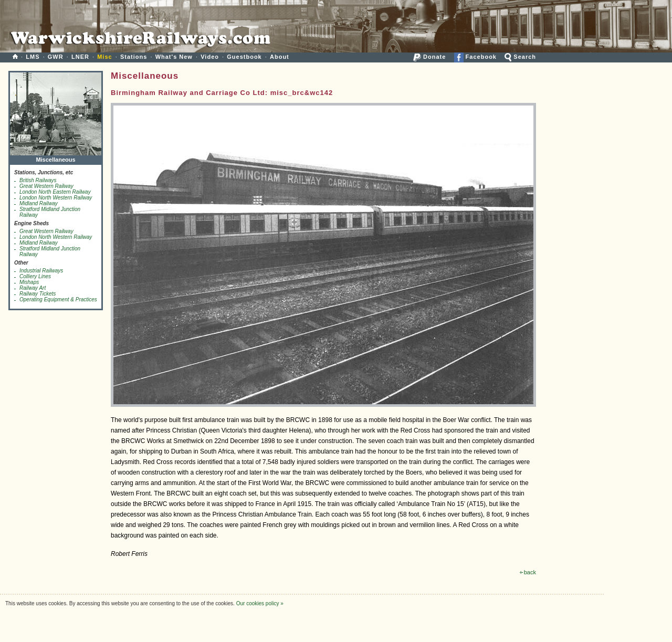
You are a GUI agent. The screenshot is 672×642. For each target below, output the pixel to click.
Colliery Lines (35, 276)
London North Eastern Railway (55, 192)
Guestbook (244, 57)
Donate (429, 57)
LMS (33, 57)
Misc (104, 57)
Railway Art (33, 288)
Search (520, 57)
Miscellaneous (56, 157)
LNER (80, 57)
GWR (56, 57)
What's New (174, 57)
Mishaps (29, 282)
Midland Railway (39, 203)
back (528, 572)
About (280, 57)
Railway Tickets (38, 294)
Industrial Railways (41, 271)
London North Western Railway (56, 198)
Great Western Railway (46, 186)
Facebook (475, 57)
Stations (134, 57)
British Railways (38, 180)
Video (210, 57)
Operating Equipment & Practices (58, 299)
